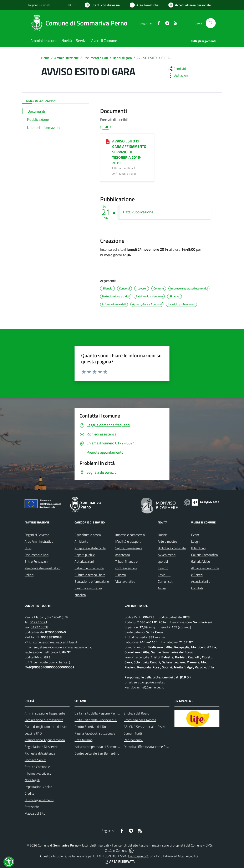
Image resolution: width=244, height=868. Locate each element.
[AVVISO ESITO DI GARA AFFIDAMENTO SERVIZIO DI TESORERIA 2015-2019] (108, 141)
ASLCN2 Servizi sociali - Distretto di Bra (151, 727)
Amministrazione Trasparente (45, 713)
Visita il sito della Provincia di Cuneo (99, 720)
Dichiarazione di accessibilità (44, 720)
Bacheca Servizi (35, 760)
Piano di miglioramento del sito (46, 727)
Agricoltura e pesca (88, 535)
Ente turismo (83, 740)
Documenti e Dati (96, 58)
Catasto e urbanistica (89, 568)
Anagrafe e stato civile (90, 548)
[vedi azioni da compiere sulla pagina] (178, 75)
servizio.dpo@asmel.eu (149, 682)
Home (45, 58)
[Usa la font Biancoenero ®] (102, 5)
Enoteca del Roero (136, 713)
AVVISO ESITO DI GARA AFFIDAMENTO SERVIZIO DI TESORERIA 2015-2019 (129, 152)
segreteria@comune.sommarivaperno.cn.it (63, 647)
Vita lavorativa (125, 581)
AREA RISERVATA (120, 861)
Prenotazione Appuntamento (45, 740)
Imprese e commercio (130, 535)
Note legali (32, 780)
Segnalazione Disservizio (41, 747)
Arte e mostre (167, 541)
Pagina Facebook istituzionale (95, 733)
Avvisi (162, 588)
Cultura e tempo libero (90, 575)
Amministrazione (67, 58)
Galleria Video (200, 561)
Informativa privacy (38, 773)
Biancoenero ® (138, 856)
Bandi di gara (122, 58)
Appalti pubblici (85, 555)
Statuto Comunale (37, 767)
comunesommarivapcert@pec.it (55, 642)
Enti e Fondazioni (36, 561)
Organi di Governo (37, 535)
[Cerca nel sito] (211, 23)
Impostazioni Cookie (38, 787)
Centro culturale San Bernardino (97, 753)
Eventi (196, 535)
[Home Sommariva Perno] (80, 23)
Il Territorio (198, 548)
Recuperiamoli (133, 740)
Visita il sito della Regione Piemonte (99, 713)
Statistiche (32, 807)
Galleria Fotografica (204, 555)
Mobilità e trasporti (128, 541)
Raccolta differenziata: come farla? (148, 747)
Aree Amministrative (39, 541)
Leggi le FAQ (33, 733)
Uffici (28, 548)
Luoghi (196, 541)
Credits (29, 793)
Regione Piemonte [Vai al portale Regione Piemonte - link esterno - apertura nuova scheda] (39, 5)
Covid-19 (164, 575)
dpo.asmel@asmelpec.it (147, 687)
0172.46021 (39, 622)
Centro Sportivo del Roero (92, 727)
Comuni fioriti (133, 733)
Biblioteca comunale (172, 548)
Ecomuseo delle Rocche (140, 720)
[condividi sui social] (177, 69)
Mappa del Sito (35, 813)
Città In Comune (116, 850)
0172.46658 (39, 627)
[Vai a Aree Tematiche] (144, 5)
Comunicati (166, 581)
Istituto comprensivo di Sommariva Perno (103, 747)
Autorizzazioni (84, 561)
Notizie (163, 535)
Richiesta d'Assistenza (40, 753)
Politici (29, 575)
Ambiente (81, 541)
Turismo (121, 575)
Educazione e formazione (92, 581)
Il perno (163, 568)
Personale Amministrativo (42, 568)
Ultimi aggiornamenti (39, 800)
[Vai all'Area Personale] (190, 5)
